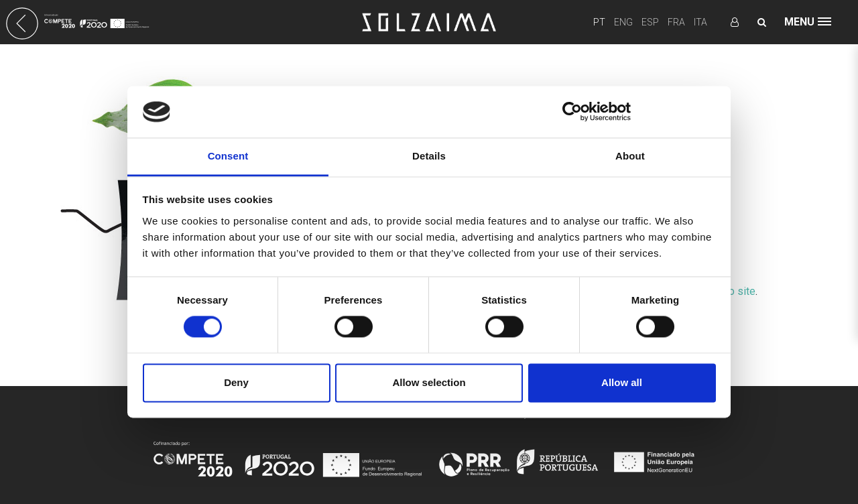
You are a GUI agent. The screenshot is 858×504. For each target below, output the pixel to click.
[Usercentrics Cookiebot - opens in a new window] (572, 112)
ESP (650, 22)
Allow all (622, 382)
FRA (676, 22)
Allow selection (429, 382)
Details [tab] (429, 156)
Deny (236, 382)
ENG (623, 22)
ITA (700, 22)
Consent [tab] (228, 156)
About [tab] (630, 156)
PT (599, 22)
